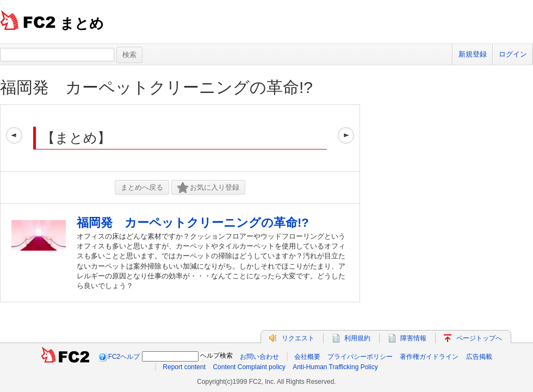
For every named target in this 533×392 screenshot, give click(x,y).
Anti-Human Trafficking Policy (335, 367)
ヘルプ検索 (216, 356)
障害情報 (413, 338)
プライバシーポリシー (360, 357)
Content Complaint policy (249, 367)
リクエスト (298, 338)
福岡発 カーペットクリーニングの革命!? (156, 87)
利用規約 (357, 338)
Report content (184, 367)
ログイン (513, 54)
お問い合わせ (259, 357)
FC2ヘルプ (124, 357)
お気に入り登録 (208, 188)
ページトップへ (479, 338)
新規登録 (473, 54)
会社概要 (307, 357)
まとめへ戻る (142, 187)
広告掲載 (479, 357)
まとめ (82, 23)
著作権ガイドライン (429, 357)
